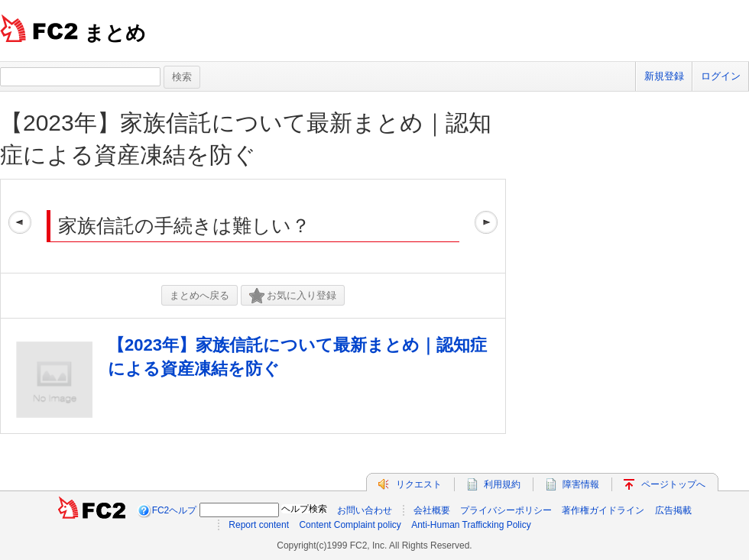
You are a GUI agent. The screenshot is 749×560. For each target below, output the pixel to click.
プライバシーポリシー (506, 510)
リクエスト (419, 484)
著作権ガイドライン (603, 510)
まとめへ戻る (199, 295)
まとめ (115, 33)
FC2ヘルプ (175, 510)
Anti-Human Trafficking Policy (471, 525)
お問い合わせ (365, 510)
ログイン (721, 76)
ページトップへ (673, 484)
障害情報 (581, 484)
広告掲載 (673, 510)
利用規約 (502, 484)
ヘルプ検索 (304, 509)
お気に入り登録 (293, 296)
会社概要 (432, 510)
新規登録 (664, 76)
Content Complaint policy (350, 525)
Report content (259, 525)
